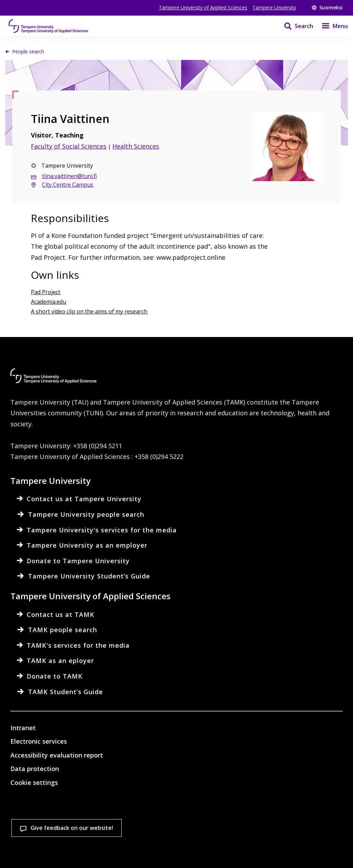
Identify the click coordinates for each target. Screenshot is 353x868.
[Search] (294, 26)
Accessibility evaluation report (57, 755)
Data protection (35, 769)
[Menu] (330, 26)
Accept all (125, 851)
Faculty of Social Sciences (69, 146)
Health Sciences (136, 146)
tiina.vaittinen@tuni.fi (69, 176)
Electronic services (39, 741)
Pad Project (46, 292)
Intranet (23, 728)
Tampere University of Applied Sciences (203, 7)
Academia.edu (49, 302)
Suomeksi (327, 7)
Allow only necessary (202, 851)
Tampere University (274, 7)
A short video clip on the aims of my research (89, 311)
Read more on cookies (54, 827)
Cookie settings (48, 851)
